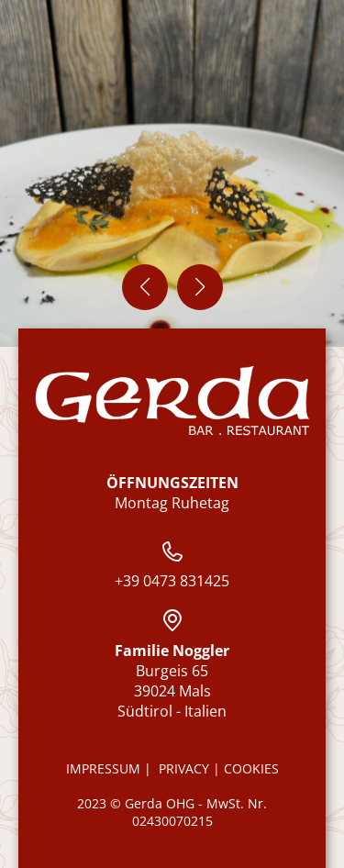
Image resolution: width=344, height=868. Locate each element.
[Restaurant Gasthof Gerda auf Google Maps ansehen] (172, 620)
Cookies (251, 768)
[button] (145, 287)
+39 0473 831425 (172, 566)
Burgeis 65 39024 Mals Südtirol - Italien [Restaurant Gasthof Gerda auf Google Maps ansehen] (172, 681)
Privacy (186, 768)
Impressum (103, 768)
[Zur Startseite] (172, 401)
